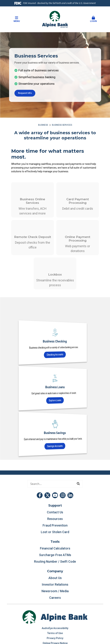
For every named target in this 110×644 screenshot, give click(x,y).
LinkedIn (70, 495)
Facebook (40, 495)
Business (43, 125)
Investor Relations (55, 584)
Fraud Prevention (55, 525)
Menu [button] (17, 19)
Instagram (63, 495)
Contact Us (55, 512)
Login (93, 19)
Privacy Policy (55, 638)
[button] (93, 19)
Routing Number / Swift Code (55, 561)
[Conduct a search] (51, 484)
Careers (55, 598)
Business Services (62, 125)
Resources (55, 519)
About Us (55, 578)
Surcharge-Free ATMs (55, 555)
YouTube (55, 495)
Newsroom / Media (55, 591)
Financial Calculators (55, 548)
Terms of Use (55, 633)
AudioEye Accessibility (55, 628)
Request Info (25, 93)
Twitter (47, 495)
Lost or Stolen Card (55, 532)
